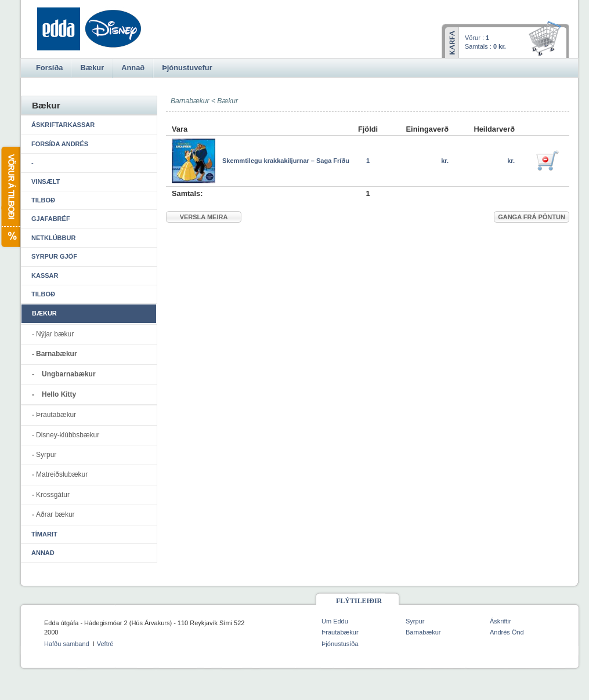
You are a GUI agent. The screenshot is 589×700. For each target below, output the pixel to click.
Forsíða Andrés (60, 144)
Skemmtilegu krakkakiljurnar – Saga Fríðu (286, 161)
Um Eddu (335, 621)
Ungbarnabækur (69, 374)
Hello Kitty (59, 394)
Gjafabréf (51, 219)
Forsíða (49, 68)
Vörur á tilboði (10, 197)
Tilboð (43, 200)
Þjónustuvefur (187, 68)
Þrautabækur (56, 415)
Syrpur (46, 455)
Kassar (45, 275)
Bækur (227, 101)
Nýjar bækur (55, 334)
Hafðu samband (67, 644)
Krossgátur (53, 495)
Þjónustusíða (340, 644)
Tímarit (44, 534)
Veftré (105, 644)
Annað (43, 553)
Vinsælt (46, 182)
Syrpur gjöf (54, 256)
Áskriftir (501, 621)
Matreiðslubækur (62, 474)
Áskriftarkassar (63, 125)
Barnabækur (57, 354)
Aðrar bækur (55, 514)
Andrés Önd (507, 632)
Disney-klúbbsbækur (68, 435)
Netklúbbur (53, 238)
